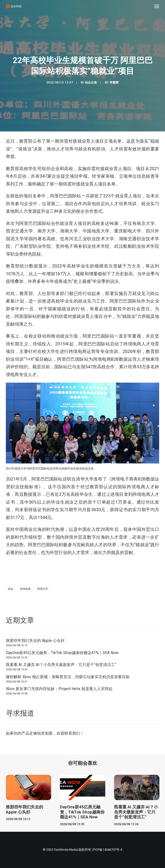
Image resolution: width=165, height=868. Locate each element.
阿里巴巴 (43, 589)
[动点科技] (14, 6)
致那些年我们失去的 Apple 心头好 (35, 641)
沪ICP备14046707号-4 (107, 850)
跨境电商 (25, 589)
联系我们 (72, 733)
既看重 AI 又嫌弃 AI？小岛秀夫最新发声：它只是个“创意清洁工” (61, 665)
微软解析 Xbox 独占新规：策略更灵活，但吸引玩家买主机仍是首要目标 (68, 677)
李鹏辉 (114, 83)
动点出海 (91, 83)
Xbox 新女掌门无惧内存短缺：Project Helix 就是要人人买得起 (59, 689)
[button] (157, 6)
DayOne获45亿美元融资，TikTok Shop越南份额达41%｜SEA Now (62, 653)
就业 (11, 589)
